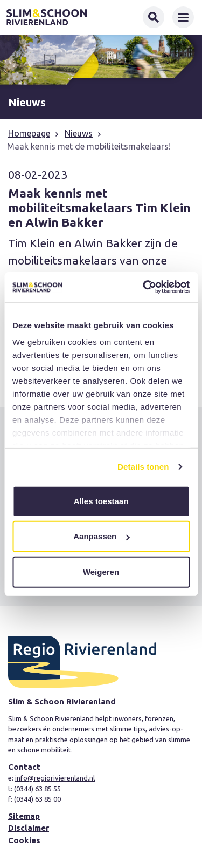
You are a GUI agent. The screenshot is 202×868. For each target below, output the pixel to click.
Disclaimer (29, 828)
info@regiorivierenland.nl (55, 778)
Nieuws (79, 133)
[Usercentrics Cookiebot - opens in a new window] (144, 287)
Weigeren (101, 571)
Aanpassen (101, 536)
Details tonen (143, 467)
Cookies (24, 840)
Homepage (29, 133)
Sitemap (24, 816)
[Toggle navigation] (183, 17)
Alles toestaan (101, 501)
